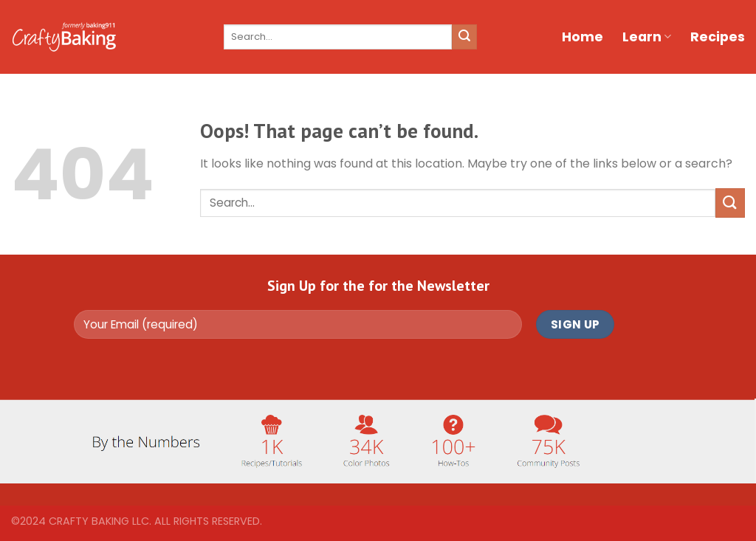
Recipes (718, 37)
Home (583, 37)
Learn (647, 37)
